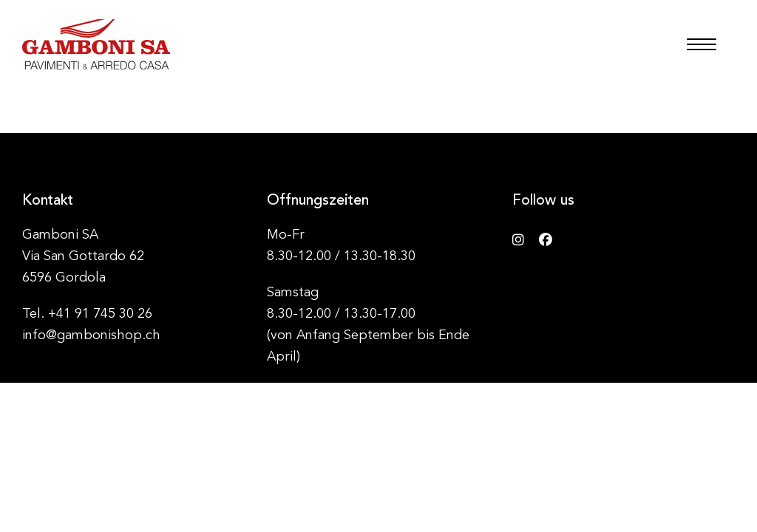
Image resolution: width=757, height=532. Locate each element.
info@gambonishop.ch (91, 335)
